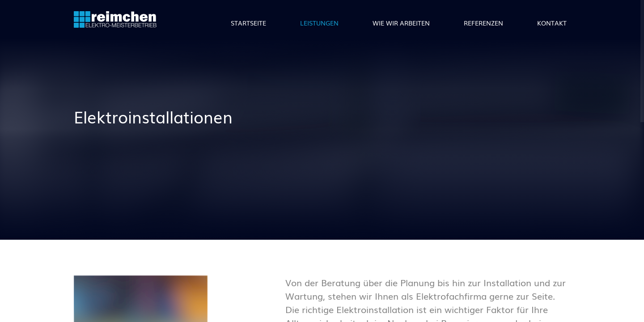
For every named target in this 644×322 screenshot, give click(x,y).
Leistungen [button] (319, 23)
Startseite (248, 23)
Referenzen (483, 23)
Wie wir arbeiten (401, 23)
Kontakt (552, 23)
